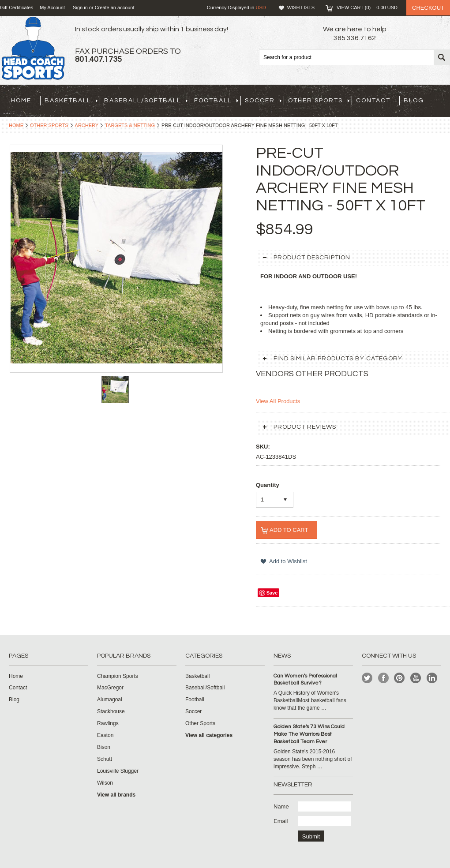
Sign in (80, 7)
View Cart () (367, 7)
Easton (105, 735)
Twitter (367, 678)
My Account (52, 7)
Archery (87, 125)
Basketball (71, 101)
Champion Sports (118, 676)
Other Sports (319, 101)
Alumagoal (110, 700)
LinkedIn (432, 678)
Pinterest (399, 678)
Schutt (105, 759)
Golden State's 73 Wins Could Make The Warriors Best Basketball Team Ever (309, 734)
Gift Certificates (17, 7)
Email (281, 821)
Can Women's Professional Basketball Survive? (305, 680)
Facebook (384, 678)
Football (216, 101)
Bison (104, 747)
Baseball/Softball (146, 101)
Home (16, 125)
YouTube (416, 678)
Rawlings (108, 723)
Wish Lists (301, 7)
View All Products (278, 401)
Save (272, 593)
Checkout (428, 8)
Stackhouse (111, 711)
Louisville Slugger (118, 771)
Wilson (105, 783)
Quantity (268, 485)
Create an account (115, 7)
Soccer (263, 101)
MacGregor (110, 688)
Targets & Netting (130, 125)
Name (281, 806)
